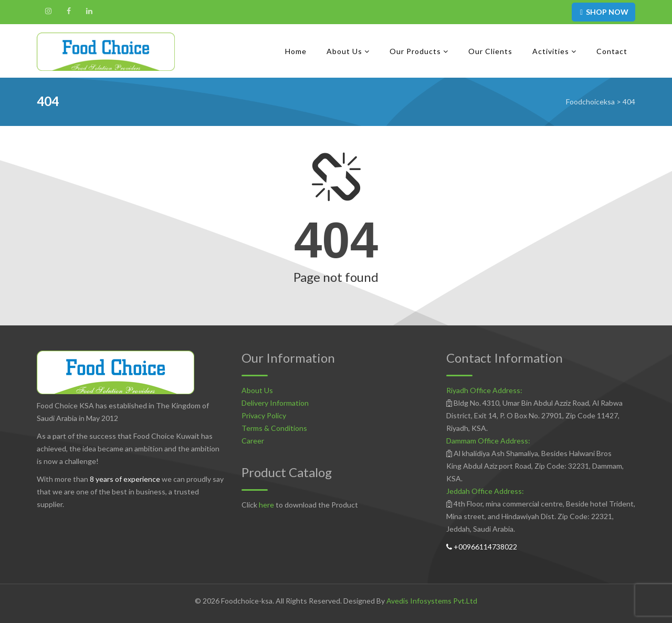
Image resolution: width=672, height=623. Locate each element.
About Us (257, 390)
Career (253, 441)
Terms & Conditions (274, 428)
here (266, 505)
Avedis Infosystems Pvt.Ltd (432, 601)
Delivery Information (275, 403)
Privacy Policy (264, 415)
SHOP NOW (603, 12)
